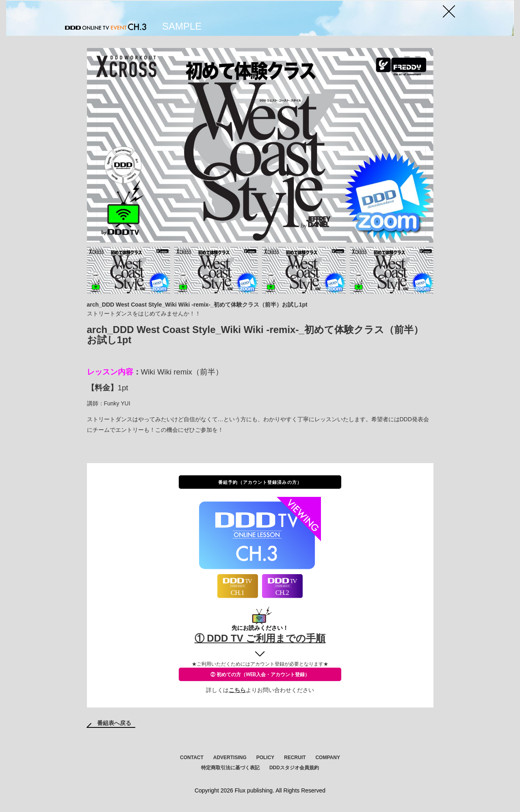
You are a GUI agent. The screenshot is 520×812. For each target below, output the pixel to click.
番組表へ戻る (114, 723)
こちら (237, 690)
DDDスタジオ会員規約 (294, 768)
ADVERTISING (230, 758)
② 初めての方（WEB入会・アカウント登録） (260, 674)
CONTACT (192, 758)
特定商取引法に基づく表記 (230, 768)
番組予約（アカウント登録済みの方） (260, 482)
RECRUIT (295, 758)
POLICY (265, 758)
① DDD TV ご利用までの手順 (260, 638)
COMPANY (327, 758)
